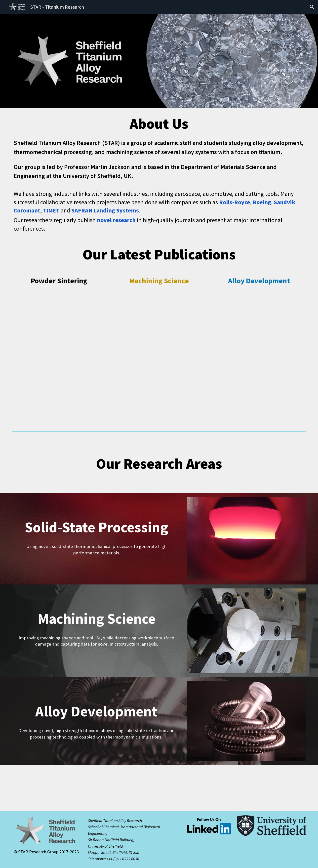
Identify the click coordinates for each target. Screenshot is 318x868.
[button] (312, 7)
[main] (159, 124)
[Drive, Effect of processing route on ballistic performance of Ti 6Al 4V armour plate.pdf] (259, 350)
